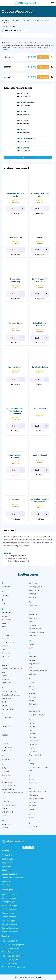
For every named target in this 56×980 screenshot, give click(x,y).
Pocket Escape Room (37, 632)
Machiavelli (6, 828)
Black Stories (6, 620)
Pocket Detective (35, 629)
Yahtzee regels (8, 913)
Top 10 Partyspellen (10, 960)
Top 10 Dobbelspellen (11, 952)
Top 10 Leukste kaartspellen (14, 956)
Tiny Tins (32, 748)
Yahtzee (32, 818)
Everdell (4, 702)
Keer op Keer (6, 775)
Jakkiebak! (5, 759)
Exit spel (5, 705)
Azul (3, 604)
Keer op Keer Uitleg (10, 928)
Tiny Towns (33, 751)
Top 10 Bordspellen (10, 941)
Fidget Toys (6, 885)
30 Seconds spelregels (11, 894)
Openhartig (33, 606)
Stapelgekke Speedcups (37, 715)
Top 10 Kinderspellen (11, 948)
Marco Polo (33, 583)
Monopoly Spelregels (11, 924)
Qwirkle (31, 644)
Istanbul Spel (6, 751)
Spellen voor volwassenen (12, 878)
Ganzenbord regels (10, 905)
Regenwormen (34, 664)
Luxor (4, 815)
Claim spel (5, 646)
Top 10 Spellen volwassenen (13, 967)
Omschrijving (9, 530)
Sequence (32, 697)
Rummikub (33, 674)
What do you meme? (36, 799)
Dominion (5, 679)
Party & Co (33, 614)
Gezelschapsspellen (10, 874)
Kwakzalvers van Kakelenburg (12, 793)
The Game (33, 734)
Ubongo (32, 764)
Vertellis (32, 779)
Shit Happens (34, 704)
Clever (4, 649)
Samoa (31, 686)
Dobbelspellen (8, 859)
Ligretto (4, 808)
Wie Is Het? (33, 802)
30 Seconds (6, 586)
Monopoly (32, 594)
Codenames (6, 653)
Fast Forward (6, 718)
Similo (31, 707)
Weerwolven (33, 795)
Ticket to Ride (34, 741)
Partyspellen (7, 863)
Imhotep (5, 744)
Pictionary (32, 625)
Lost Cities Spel (7, 812)
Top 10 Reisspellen (10, 963)
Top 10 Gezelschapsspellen (13, 945)
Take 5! (31, 723)
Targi (31, 730)
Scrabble (32, 693)
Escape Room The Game (11, 695)
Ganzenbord (6, 726)
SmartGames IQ (35, 711)
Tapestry (32, 727)
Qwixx (31, 648)
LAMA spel (5, 801)
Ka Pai (4, 768)
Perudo (31, 622)
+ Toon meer (28, 157)
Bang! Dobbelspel (8, 612)
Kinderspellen (7, 870)
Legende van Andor (9, 805)
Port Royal (33, 636)
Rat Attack (33, 660)
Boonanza (5, 623)
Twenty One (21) (35, 755)
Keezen (4, 779)
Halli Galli (5, 735)
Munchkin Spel (34, 597)
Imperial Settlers (7, 747)
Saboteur (32, 683)
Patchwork (33, 618)
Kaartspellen (7, 866)
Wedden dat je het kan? (37, 792)
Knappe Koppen (7, 782)
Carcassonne (6, 635)
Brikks (4, 627)
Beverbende (6, 616)
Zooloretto (33, 826)
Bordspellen (7, 855)
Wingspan (32, 806)
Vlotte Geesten (34, 783)
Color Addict (6, 656)
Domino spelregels (10, 917)
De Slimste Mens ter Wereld (12, 669)
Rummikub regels (9, 898)
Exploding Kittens (8, 709)
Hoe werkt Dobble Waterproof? (15, 30)
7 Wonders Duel (7, 595)
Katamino (5, 771)
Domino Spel (6, 683)
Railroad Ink (33, 657)
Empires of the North (9, 691)
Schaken (32, 690)
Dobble (4, 676)
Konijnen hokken (8, 789)
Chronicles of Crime (9, 642)
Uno (30, 771)
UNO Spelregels (8, 902)
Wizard (31, 809)
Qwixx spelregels (9, 920)
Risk (30, 667)
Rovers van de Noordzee (38, 671)
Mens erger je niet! (36, 587)
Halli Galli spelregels (10, 909)
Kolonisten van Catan (9, 786)
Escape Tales (6, 698)
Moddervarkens (34, 590)
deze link (33, 47)
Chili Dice (5, 639)
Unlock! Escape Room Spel (38, 767)
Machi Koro (6, 824)
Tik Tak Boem (34, 744)
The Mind (32, 737)
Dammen (5, 665)
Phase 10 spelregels (10, 932)
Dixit (3, 672)
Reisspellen (6, 881)
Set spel (32, 700)
